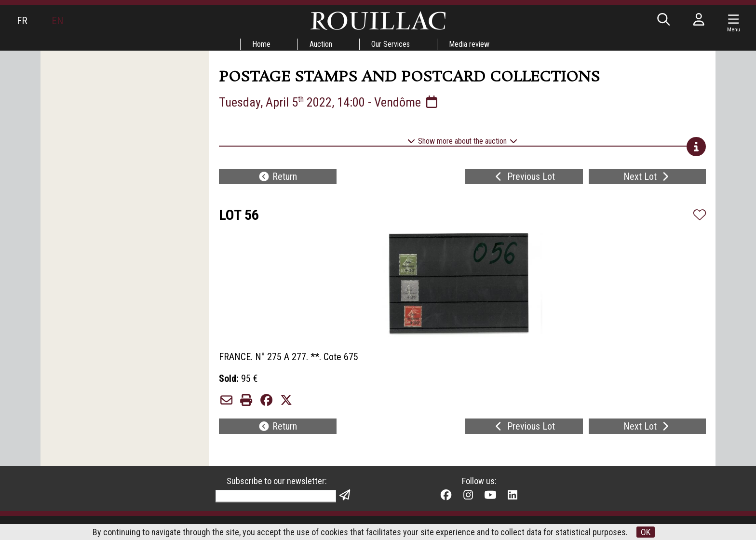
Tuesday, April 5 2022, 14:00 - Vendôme (329, 102)
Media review (469, 44)
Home (261, 44)
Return (277, 176)
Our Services (391, 44)
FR (22, 21)
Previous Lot (524, 176)
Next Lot (647, 176)
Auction (321, 44)
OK (646, 532)
